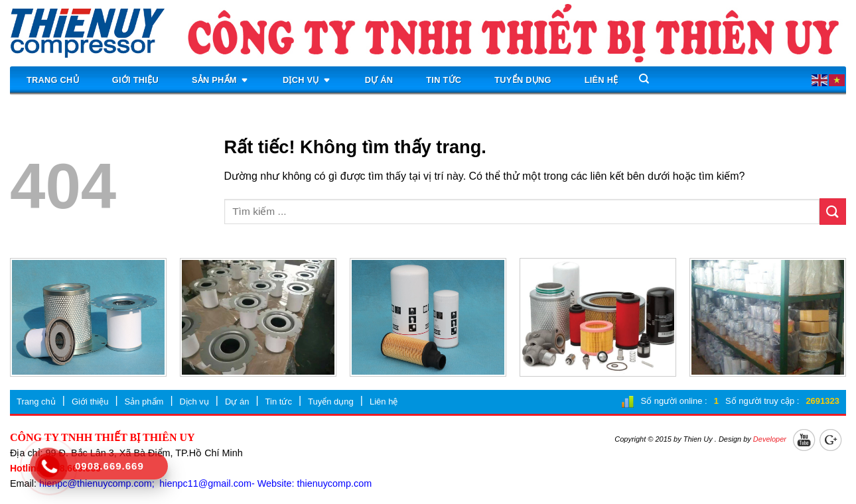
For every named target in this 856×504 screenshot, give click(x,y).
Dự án (379, 80)
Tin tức (444, 80)
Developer (770, 439)
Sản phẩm (221, 80)
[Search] (644, 78)
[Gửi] (833, 211)
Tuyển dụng (523, 80)
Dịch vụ (307, 80)
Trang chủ (53, 80)
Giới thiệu (135, 80)
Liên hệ (602, 80)
